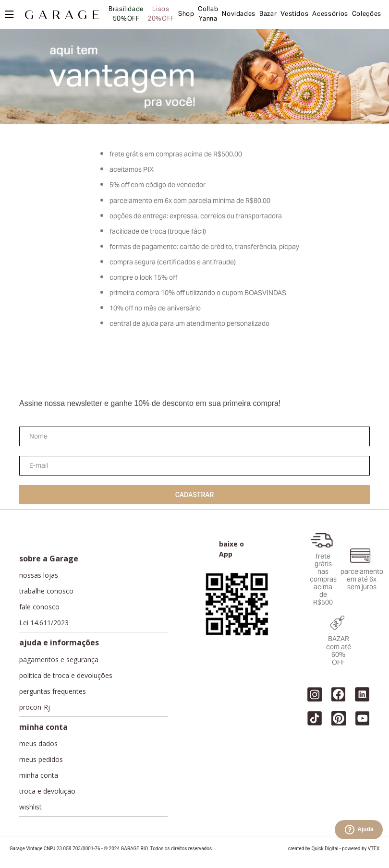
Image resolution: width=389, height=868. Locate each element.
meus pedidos (41, 760)
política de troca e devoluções (66, 676)
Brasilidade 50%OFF (126, 14)
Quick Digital (325, 849)
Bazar (268, 14)
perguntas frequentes (53, 691)
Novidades (239, 14)
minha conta (39, 775)
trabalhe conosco (46, 591)
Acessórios (330, 14)
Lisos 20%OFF (161, 14)
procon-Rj (35, 707)
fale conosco (39, 607)
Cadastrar (195, 495)
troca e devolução (47, 791)
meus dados (38, 744)
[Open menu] (9, 14)
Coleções (367, 14)
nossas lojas (39, 575)
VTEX (374, 849)
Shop (186, 14)
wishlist (30, 807)
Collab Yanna (208, 14)
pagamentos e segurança (59, 660)
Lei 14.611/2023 (44, 623)
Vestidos (294, 14)
